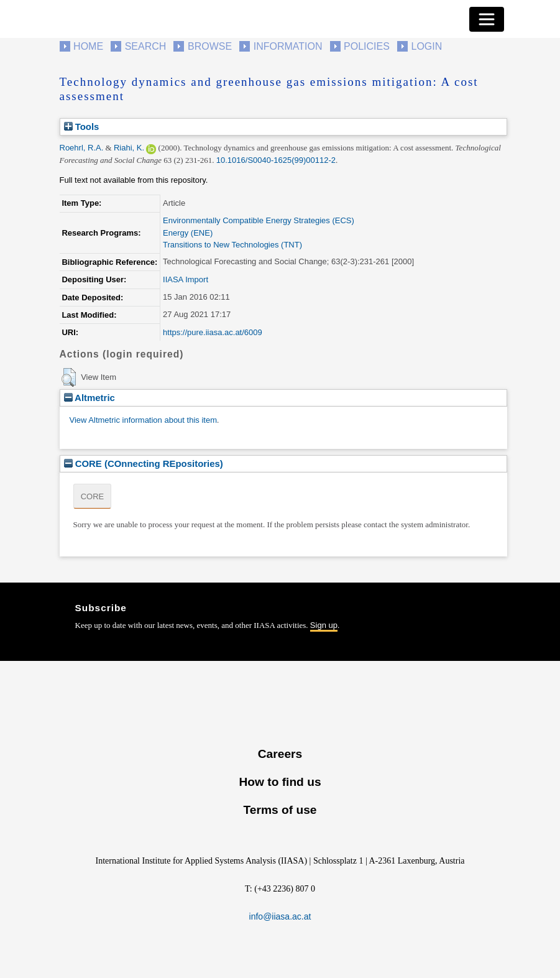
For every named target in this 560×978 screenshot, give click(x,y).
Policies (367, 46)
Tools (82, 127)
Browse (210, 46)
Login (427, 46)
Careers (280, 754)
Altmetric (90, 398)
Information (288, 46)
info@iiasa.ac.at (280, 916)
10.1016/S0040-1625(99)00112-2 (276, 160)
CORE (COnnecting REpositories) (144, 464)
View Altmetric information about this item (143, 420)
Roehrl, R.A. (82, 148)
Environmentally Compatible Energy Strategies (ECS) (259, 220)
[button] (69, 377)
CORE (93, 496)
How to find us (280, 782)
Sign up (324, 625)
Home (88, 46)
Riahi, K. (129, 148)
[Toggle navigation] (487, 19)
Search (146, 46)
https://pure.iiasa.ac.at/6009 (213, 332)
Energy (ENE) (188, 233)
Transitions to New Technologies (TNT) (232, 245)
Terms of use (280, 810)
